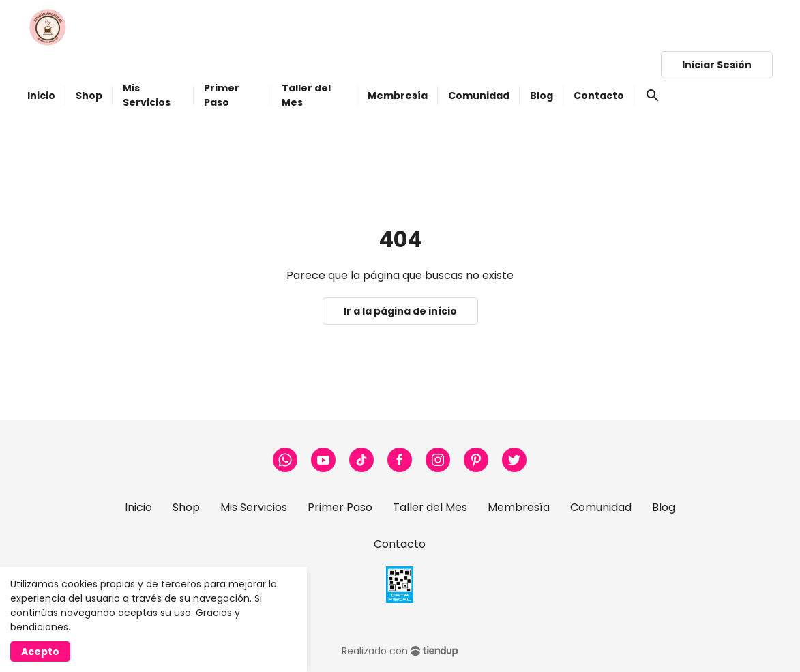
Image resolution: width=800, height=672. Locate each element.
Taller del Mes (430, 507)
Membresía (519, 507)
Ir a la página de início (400, 311)
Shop (186, 507)
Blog (664, 507)
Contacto (400, 544)
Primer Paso (340, 507)
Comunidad (601, 507)
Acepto (40, 652)
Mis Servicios (254, 507)
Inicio (138, 507)
